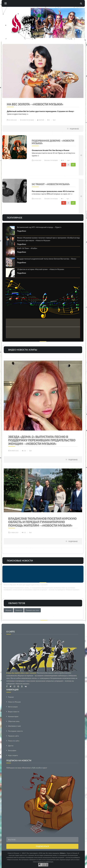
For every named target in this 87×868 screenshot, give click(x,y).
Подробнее (74, 129)
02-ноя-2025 (12, 120)
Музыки (8, 610)
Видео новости (14, 712)
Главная (11, 697)
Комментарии (13, 716)
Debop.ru (63, 853)
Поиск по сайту (14, 741)
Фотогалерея (13, 707)
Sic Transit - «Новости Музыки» (51, 184)
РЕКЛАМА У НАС (15, 726)
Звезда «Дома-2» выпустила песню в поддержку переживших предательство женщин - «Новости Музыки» (42, 440)
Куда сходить (13, 755)
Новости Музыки (28, 120)
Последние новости (15, 731)
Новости (19, 610)
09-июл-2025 (13, 451)
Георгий (41, 120)
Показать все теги (32, 610)
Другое (11, 746)
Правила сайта (13, 736)
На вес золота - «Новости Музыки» (35, 104)
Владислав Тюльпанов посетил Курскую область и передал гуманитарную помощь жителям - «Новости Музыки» (42, 522)
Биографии (12, 750)
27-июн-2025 (13, 532)
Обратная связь (14, 721)
